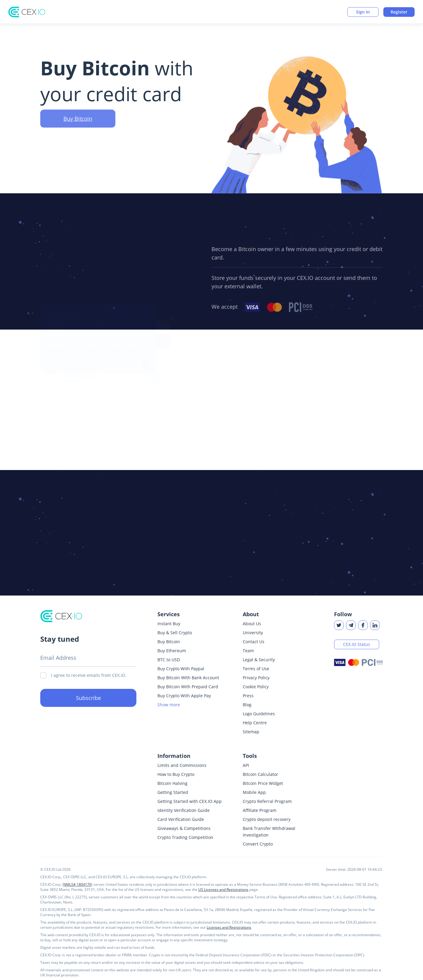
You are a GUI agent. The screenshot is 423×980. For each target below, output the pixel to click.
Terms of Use (256, 669)
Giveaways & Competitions (184, 828)
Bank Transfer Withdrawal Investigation (269, 832)
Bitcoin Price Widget (263, 783)
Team (248, 651)
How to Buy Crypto (176, 774)
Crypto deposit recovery (267, 819)
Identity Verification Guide (184, 810)
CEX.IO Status (357, 644)
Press (248, 696)
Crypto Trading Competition (185, 837)
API (246, 765)
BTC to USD (169, 660)
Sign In (363, 12)
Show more (169, 705)
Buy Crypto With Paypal (181, 669)
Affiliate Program (260, 810)
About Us (252, 624)
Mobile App (254, 792)
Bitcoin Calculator (260, 774)
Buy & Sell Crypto (175, 633)
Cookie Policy (256, 687)
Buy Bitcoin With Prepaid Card (188, 687)
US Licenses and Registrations (223, 890)
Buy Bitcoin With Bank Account (188, 678)
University (253, 633)
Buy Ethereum (172, 651)
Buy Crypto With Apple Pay (184, 696)
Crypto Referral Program (267, 801)
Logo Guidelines (259, 714)
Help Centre (255, 723)
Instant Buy (169, 624)
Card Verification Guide (181, 819)
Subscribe (88, 698)
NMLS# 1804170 (77, 884)
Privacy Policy (256, 678)
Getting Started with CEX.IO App (190, 801)
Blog (247, 705)
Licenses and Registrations (229, 927)
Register (399, 12)
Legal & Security (259, 660)
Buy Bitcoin (78, 129)
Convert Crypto (258, 844)
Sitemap (251, 732)
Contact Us (254, 642)
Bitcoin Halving (172, 783)
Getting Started (173, 792)
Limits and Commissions (182, 765)
